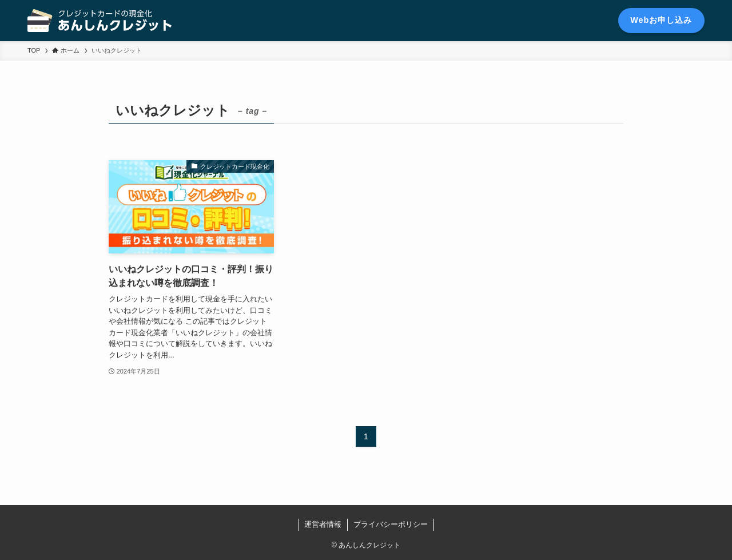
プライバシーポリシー (391, 524)
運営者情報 (323, 524)
